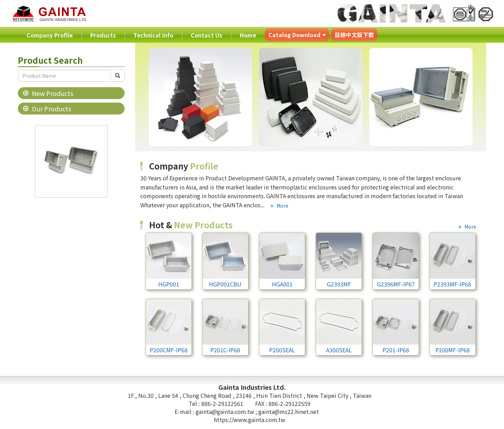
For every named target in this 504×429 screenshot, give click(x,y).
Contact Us (206, 35)
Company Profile (50, 35)
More (282, 206)
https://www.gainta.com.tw (250, 420)
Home (248, 35)
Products (103, 35)
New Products (52, 93)
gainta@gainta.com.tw (226, 411)
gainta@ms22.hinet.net (289, 411)
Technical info (153, 35)
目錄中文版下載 (354, 35)
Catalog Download (295, 35)
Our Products (51, 109)
